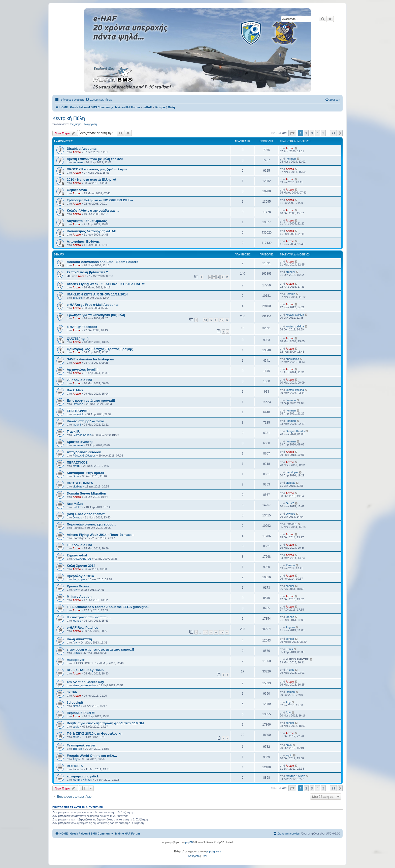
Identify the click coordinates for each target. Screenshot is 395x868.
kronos (77, 621)
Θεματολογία (77, 190)
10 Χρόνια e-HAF (80, 545)
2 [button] (306, 133)
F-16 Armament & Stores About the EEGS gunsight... (108, 607)
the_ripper (76, 124)
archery (290, 272)
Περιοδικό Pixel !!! (81, 713)
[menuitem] (99, 100)
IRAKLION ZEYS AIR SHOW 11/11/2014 (97, 294)
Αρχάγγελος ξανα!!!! (83, 370)
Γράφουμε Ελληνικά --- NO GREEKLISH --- (100, 200)
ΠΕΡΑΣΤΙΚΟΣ (77, 462)
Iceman (290, 692)
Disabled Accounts (82, 149)
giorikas (77, 486)
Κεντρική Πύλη (69, 118)
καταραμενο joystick (83, 776)
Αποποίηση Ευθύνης (83, 241)
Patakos (78, 507)
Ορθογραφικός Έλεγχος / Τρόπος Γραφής (100, 349)
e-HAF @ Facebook (82, 327)
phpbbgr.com (214, 852)
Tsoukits (78, 298)
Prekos (290, 670)
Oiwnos (77, 517)
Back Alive (75, 390)
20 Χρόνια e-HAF (80, 380)
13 (211, 320)
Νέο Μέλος (75, 504)
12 (205, 320)
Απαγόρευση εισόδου (84, 452)
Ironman (78, 162)
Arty (75, 590)
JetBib (72, 692)
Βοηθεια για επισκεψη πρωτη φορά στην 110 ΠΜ (105, 723)
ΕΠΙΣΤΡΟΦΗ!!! (78, 411)
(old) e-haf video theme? (86, 514)
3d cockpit (75, 703)
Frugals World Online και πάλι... (92, 756)
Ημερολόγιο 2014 (80, 576)
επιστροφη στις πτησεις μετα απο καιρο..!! (100, 649)
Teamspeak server (81, 745)
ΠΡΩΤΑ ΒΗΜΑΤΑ (80, 483)
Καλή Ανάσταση (79, 639)
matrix (76, 466)
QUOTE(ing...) (78, 339)
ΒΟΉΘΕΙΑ (75, 766)
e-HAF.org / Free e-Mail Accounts (93, 305)
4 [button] (318, 133)
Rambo (290, 565)
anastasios (292, 359)
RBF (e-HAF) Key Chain (85, 670)
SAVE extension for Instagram (90, 359)
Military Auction (79, 597)
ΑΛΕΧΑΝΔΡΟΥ (82, 559)
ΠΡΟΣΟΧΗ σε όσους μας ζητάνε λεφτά (97, 169)
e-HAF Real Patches (83, 628)
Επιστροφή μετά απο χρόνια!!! (91, 401)
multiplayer (76, 660)
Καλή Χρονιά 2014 (81, 566)
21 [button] (333, 133)
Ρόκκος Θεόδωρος (84, 456)
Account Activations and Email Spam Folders (103, 262)
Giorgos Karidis (82, 435)
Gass (76, 476)
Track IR (73, 431)
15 (221, 320)
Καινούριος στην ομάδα (86, 473)
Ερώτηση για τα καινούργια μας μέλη (96, 315)
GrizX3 (290, 503)
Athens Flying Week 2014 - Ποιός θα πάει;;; (101, 535)
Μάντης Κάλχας (82, 780)
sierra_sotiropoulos (84, 685)
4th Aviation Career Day (85, 682)
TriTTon (77, 749)
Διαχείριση (90, 124)
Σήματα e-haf (77, 555)
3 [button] (312, 133)
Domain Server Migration (86, 493)
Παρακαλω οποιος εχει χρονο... (91, 524)
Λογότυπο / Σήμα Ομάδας (87, 221)
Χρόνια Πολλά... (79, 586)
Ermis (76, 653)
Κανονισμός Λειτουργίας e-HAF (91, 231)
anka (289, 745)
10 (227, 277)
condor (290, 586)
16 (227, 320)
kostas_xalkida (295, 315)
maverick (78, 414)
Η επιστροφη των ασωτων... (89, 617)
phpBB (189, 842)
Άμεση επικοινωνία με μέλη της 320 (95, 159)
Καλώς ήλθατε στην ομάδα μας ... (93, 211)
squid (76, 727)
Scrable (290, 294)
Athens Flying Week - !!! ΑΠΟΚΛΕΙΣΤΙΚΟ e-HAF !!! (106, 284)
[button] (292, 133)
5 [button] (323, 133)
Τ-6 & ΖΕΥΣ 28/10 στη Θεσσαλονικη (95, 733)
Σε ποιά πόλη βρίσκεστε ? (87, 272)
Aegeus (290, 627)
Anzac (77, 152)
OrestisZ (78, 404)
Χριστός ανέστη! (80, 442)
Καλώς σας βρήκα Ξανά (86, 421)
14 (216, 320)
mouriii (77, 425)
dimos (76, 706)
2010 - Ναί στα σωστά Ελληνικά (91, 180)
